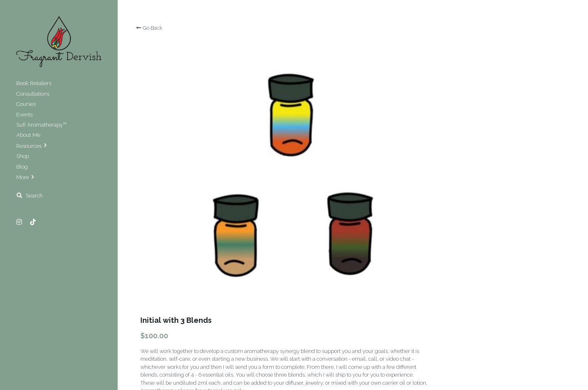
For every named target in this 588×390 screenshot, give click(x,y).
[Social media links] (19, 222)
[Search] (30, 196)
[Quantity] (487, 158)
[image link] (59, 41)
